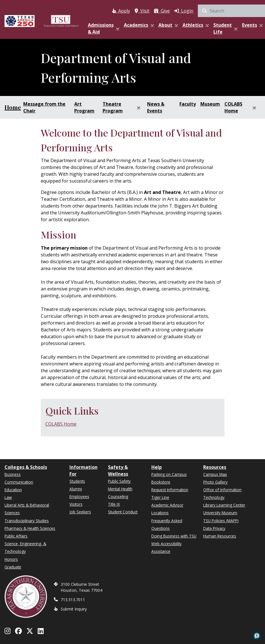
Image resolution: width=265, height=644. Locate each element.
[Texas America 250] (20, 21)
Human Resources (220, 536)
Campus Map (215, 474)
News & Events (156, 107)
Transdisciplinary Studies (27, 521)
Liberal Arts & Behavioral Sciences (27, 509)
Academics (139, 25)
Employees (79, 496)
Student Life (225, 28)
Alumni (76, 489)
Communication (19, 482)
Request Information (170, 490)
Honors (11, 559)
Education (13, 490)
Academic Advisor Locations (167, 509)
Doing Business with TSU (174, 536)
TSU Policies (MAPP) (221, 521)
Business (13, 474)
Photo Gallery (215, 482)
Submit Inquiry (74, 609)
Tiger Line (160, 497)
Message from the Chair (44, 107)
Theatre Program (121, 107)
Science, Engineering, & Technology (25, 547)
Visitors (76, 504)
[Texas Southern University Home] (61, 21)
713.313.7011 (73, 600)
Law (8, 497)
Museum (210, 104)
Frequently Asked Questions (167, 524)
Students (77, 481)
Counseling (118, 496)
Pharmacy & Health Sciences (30, 528)
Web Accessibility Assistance (167, 547)
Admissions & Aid (104, 28)
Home (13, 107)
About (168, 25)
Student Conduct (123, 512)
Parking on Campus (169, 474)
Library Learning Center (224, 505)
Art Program (84, 107)
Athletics (196, 25)
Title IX (114, 504)
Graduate (13, 567)
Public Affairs (16, 536)
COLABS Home (240, 107)
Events (252, 25)
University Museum (220, 513)
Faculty (188, 104)
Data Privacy (214, 528)
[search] (231, 11)
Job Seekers (80, 512)
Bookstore (161, 482)
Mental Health (120, 489)
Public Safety (119, 481)
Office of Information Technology (222, 494)
